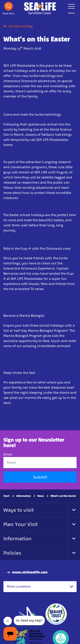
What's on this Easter (63, 496)
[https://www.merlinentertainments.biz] (28, 614)
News (41, 496)
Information (23, 496)
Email (8, 454)
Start (7, 496)
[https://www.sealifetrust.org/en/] (56, 614)
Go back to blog (18, 26)
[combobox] (40, 587)
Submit (40, 477)
